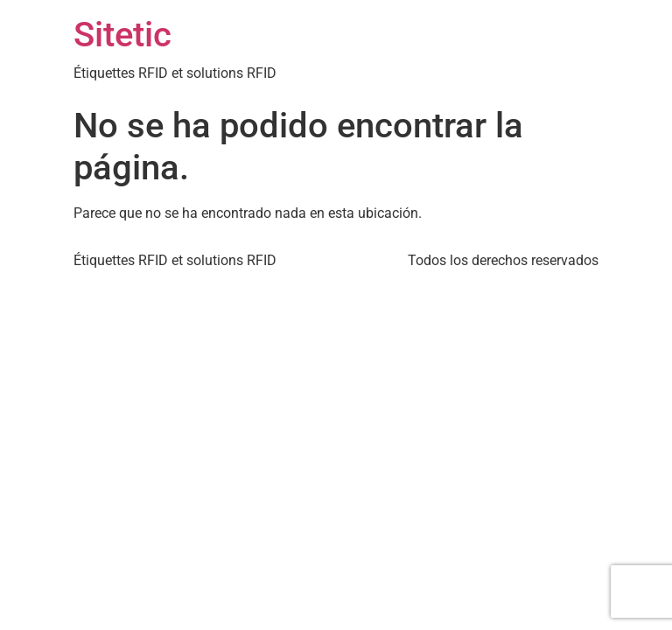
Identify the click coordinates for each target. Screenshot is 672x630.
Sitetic (122, 35)
